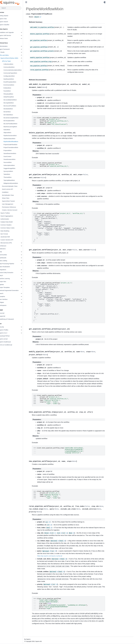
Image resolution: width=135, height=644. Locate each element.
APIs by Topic (11, 61)
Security (6, 327)
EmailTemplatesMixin (15, 82)
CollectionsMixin (13, 64)
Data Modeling (10, 231)
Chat (5, 252)
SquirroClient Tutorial (13, 201)
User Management (12, 204)
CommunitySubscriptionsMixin (17, 70)
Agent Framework (9, 49)
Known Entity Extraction (11, 273)
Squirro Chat (8, 19)
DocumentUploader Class (15, 186)
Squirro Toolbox (10, 213)
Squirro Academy (9, 342)
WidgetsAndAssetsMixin (16, 183)
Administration (8, 46)
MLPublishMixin (13, 115)
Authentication (10, 219)
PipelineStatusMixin (14, 139)
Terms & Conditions (10, 345)
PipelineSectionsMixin (15, 136)
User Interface (8, 299)
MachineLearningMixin (15, 127)
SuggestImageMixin (14, 168)
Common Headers (11, 225)
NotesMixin (12, 130)
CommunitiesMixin (14, 67)
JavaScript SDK (10, 237)
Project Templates (9, 287)
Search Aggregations (12, 216)
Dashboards (8, 258)
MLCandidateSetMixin (15, 100)
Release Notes (8, 38)
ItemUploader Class (13, 195)
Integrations (7, 270)
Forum (6, 313)
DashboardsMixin (14, 79)
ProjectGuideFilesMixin (15, 145)
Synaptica (7, 296)
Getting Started (8, 16)
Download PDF (8, 336)
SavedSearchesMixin (15, 153)
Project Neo (7, 282)
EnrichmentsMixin (14, 85)
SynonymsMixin (13, 171)
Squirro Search (8, 22)
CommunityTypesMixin (15, 73)
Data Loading (8, 261)
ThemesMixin (12, 177)
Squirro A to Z (8, 333)
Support (6, 316)
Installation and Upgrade (11, 32)
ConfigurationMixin (14, 76)
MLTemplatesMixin (14, 121)
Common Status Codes (12, 228)
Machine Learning (9, 279)
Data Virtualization (9, 267)
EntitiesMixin (12, 88)
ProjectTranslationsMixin (16, 147)
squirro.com (7, 339)
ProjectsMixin (12, 150)
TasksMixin (12, 174)
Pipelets (6, 285)
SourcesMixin (12, 162)
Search (6, 293)
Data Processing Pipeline (11, 264)
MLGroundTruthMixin (15, 106)
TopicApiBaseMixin (14, 180)
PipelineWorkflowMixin (16, 142)
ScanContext (12, 156)
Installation (10, 192)
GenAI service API (12, 189)
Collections (7, 249)
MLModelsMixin (13, 109)
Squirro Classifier (9, 25)
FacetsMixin (12, 91)
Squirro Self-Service (10, 35)
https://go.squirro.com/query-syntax (54, 561)
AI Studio (7, 52)
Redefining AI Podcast (11, 319)
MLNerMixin (12, 112)
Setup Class (11, 198)
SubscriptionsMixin (14, 165)
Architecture (8, 246)
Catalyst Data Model (12, 222)
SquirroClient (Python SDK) (14, 58)
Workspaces (8, 305)
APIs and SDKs (9, 55)
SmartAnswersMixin (14, 159)
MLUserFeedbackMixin (15, 124)
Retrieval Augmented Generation (14, 290)
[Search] (15, 8)
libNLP (6, 276)
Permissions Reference (14, 207)
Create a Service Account (15, 210)
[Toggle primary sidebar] (31, 2)
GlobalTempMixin (14, 97)
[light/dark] (105, 2)
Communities (8, 255)
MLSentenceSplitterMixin (16, 118)
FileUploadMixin (13, 94)
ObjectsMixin (12, 133)
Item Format (9, 234)
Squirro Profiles (9, 330)
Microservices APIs (11, 243)
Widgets (6, 302)
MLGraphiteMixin (14, 103)
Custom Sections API (12, 240)
